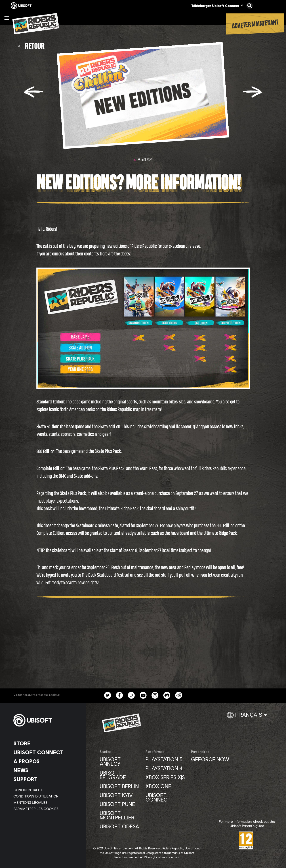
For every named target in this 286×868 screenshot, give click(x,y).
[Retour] (31, 46)
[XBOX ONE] (166, 786)
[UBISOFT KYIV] (120, 795)
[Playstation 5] (166, 759)
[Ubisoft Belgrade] (120, 775)
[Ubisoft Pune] (120, 804)
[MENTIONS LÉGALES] (46, 802)
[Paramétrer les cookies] (36, 809)
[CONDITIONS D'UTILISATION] (46, 796)
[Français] (247, 717)
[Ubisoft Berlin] (120, 786)
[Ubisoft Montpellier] (120, 815)
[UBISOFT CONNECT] (46, 752)
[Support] (46, 779)
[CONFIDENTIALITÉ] (46, 790)
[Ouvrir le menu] (7, 18)
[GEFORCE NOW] (212, 759)
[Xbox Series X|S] (166, 777)
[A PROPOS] (46, 761)
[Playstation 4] (166, 768)
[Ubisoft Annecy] (120, 761)
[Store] (46, 743)
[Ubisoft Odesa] (120, 826)
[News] (46, 770)
